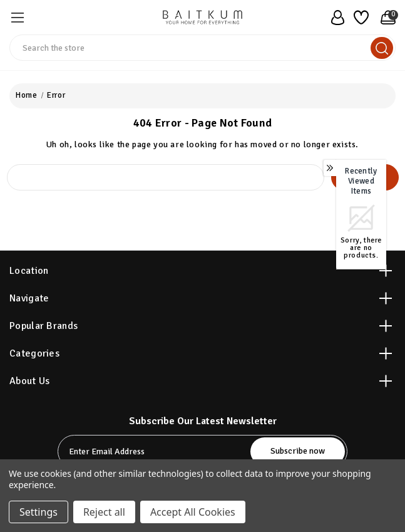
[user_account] (334, 18)
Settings (38, 512)
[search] (382, 48)
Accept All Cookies (193, 512)
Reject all (104, 512)
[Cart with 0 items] (385, 18)
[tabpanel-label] (155, 451)
